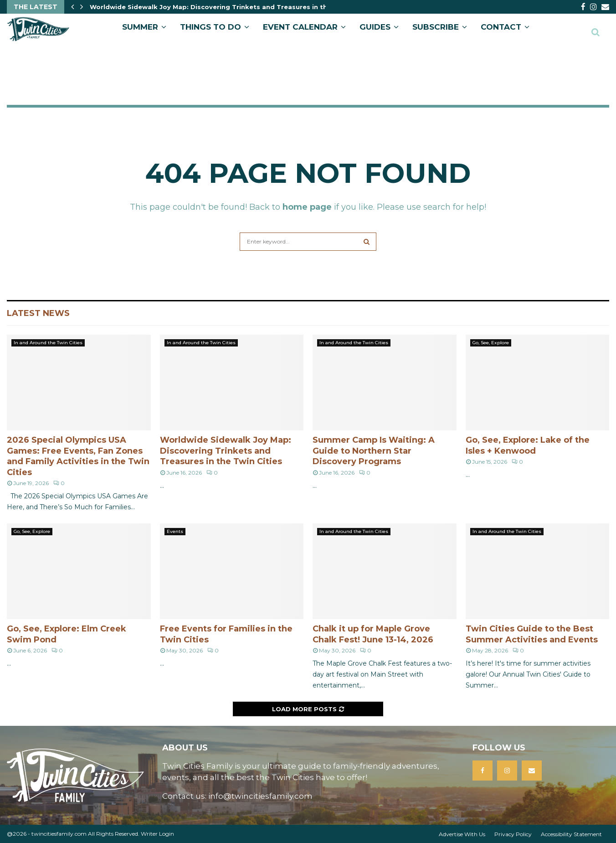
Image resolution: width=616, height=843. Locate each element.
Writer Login (157, 834)
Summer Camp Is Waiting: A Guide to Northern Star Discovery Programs (374, 451)
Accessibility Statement (571, 834)
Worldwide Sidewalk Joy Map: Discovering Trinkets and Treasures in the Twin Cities (230, 7)
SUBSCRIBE (436, 27)
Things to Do (210, 27)
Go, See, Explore (491, 343)
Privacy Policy (513, 834)
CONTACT (501, 27)
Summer (140, 27)
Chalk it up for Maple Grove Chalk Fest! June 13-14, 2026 (373, 634)
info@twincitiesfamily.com (260, 796)
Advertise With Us (462, 834)
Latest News (38, 313)
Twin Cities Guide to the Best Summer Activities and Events (532, 634)
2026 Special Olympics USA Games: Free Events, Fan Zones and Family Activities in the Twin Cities (78, 456)
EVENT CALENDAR (300, 27)
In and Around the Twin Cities (48, 343)
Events (175, 531)
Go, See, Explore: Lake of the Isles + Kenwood (528, 445)
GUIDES (375, 27)
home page (307, 207)
